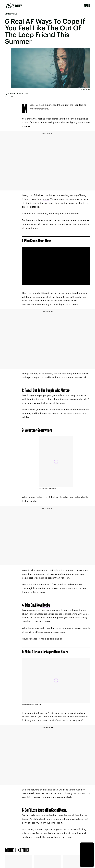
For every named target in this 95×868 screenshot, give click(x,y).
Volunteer (31, 430)
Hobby (46, 605)
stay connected (79, 395)
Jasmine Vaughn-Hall (18, 94)
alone (46, 199)
